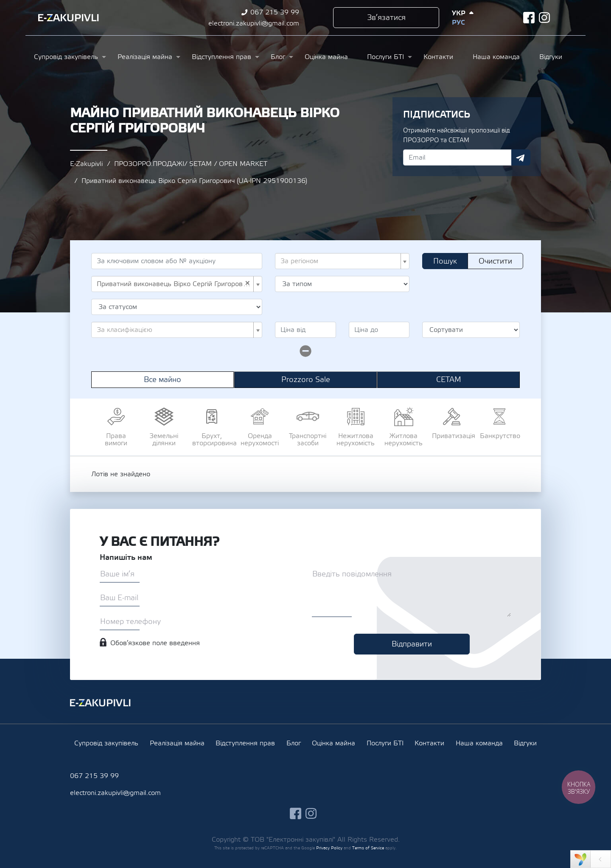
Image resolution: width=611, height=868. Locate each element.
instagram (545, 18)
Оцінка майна (326, 57)
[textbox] (340, 261)
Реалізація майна (145, 57)
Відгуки (551, 57)
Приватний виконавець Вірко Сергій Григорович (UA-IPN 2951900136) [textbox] (174, 284)
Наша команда (496, 57)
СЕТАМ (449, 380)
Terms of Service (368, 848)
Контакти (438, 57)
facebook (529, 18)
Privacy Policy (329, 848)
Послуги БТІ (385, 57)
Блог (278, 57)
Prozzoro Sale (306, 380)
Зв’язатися (386, 18)
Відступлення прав (221, 57)
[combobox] (342, 261)
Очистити (495, 261)
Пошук (445, 261)
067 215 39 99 (275, 12)
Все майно (163, 380)
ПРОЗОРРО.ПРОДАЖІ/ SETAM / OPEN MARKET (191, 164)
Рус (458, 22)
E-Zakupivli (86, 164)
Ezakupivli (69, 18)
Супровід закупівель (66, 57)
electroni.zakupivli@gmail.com (254, 23)
